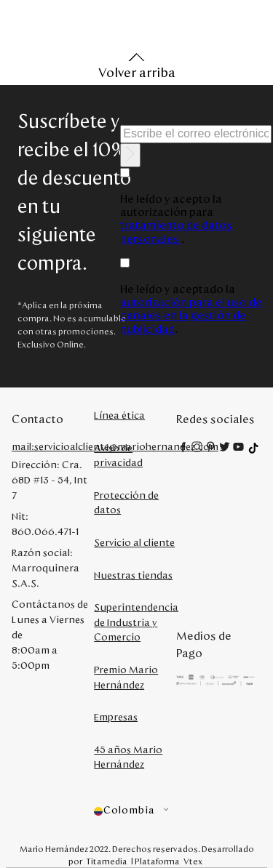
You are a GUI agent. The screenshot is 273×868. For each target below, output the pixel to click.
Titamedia (107, 861)
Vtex (193, 861)
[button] (135, 811)
